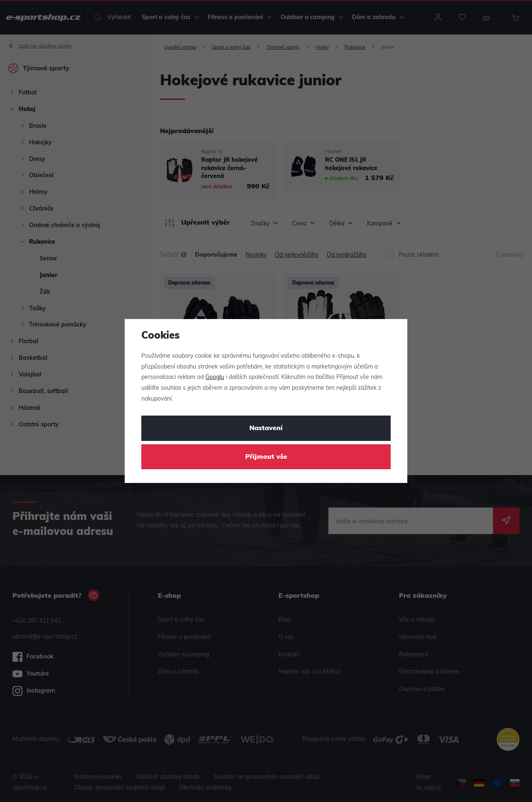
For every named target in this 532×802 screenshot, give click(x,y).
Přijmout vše (266, 457)
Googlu (215, 377)
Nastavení (266, 428)
